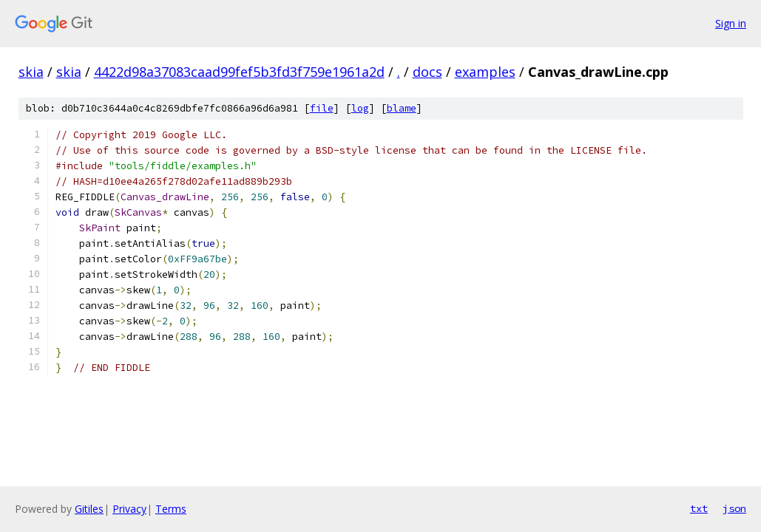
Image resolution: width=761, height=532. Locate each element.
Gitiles (89, 509)
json (734, 508)
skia (31, 72)
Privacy (129, 509)
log (360, 108)
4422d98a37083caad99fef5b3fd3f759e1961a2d (239, 72)
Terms (171, 509)
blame (402, 108)
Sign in (731, 23)
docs (427, 72)
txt (699, 508)
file (322, 108)
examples (485, 72)
